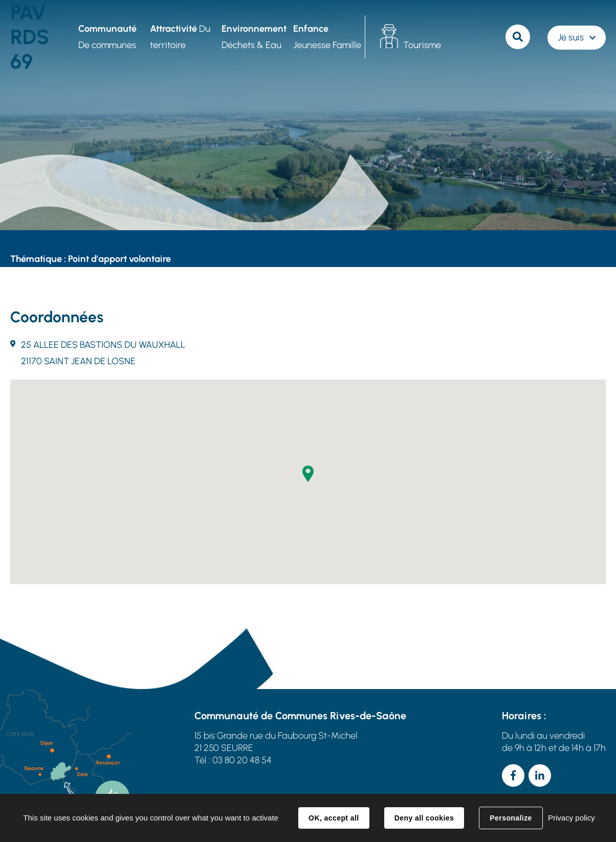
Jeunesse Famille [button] (327, 37)
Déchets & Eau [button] (254, 37)
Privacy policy (571, 818)
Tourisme (422, 45)
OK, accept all (334, 818)
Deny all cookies (424, 818)
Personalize (511, 818)
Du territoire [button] (180, 37)
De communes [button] (107, 37)
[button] (308, 474)
